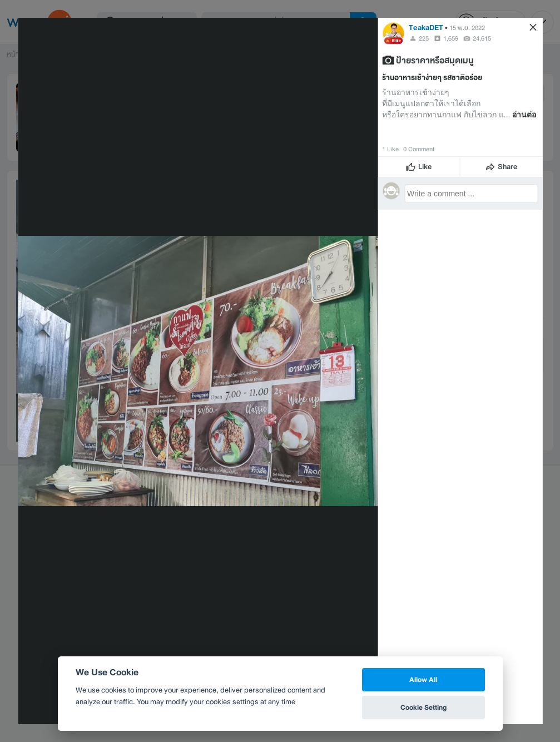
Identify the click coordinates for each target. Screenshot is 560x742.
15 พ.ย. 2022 (467, 28)
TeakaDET (426, 28)
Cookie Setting (423, 707)
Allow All (423, 679)
